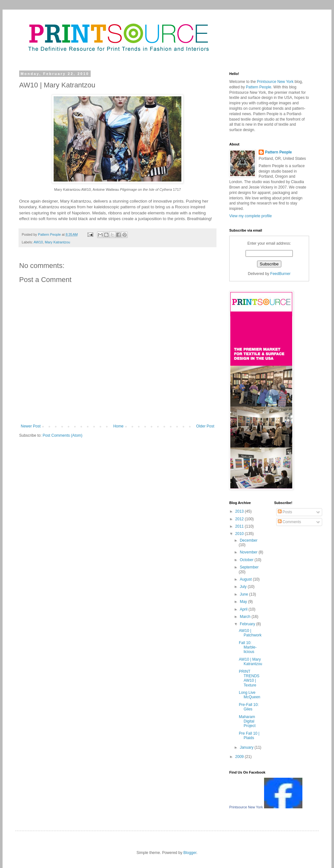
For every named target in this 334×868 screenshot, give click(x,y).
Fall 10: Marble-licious (248, 647)
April (244, 609)
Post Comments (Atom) (62, 435)
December (249, 540)
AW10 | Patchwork (250, 633)
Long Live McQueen (250, 695)
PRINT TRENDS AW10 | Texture (249, 678)
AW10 (38, 242)
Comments (289, 522)
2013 (240, 511)
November (249, 552)
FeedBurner (280, 274)
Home (118, 426)
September (249, 567)
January (247, 747)
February (248, 624)
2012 (240, 519)
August (246, 579)
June (244, 594)
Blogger (190, 853)
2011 (240, 526)
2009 (240, 757)
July (244, 587)
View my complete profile (250, 216)
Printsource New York (248, 93)
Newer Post (31, 426)
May (244, 602)
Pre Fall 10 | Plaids (249, 736)
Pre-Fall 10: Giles (249, 707)
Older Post (205, 426)
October (247, 560)
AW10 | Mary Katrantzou (250, 662)
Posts (285, 512)
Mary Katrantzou (57, 242)
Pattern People (266, 114)
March (246, 617)
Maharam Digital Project (247, 721)
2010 (240, 534)
